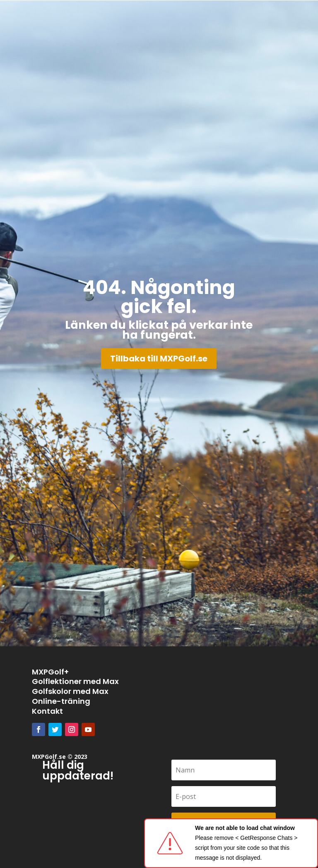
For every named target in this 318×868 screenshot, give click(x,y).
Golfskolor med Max (70, 691)
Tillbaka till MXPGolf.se (159, 359)
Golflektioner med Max (75, 681)
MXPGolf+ (50, 672)
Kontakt (47, 711)
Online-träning (61, 701)
